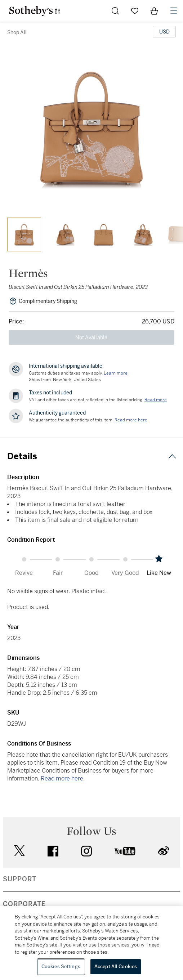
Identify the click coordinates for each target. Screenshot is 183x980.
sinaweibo (164, 851)
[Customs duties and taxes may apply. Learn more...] (116, 373)
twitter (19, 851)
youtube (125, 851)
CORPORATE (24, 904)
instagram (86, 851)
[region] (91, 943)
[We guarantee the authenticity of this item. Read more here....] (131, 420)
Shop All (17, 32)
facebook (53, 851)
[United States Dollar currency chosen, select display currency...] (164, 32)
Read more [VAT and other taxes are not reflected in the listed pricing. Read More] (156, 400)
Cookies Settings (61, 966)
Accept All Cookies (116, 966)
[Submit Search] (115, 11)
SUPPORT (20, 879)
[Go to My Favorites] (135, 11)
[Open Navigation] (174, 11)
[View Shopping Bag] (154, 11)
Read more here (62, 778)
